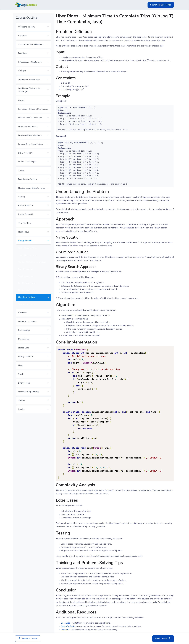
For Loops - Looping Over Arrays (33, 109)
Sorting (21, 197)
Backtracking (24, 330)
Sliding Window (25, 357)
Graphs (21, 409)
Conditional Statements (29, 80)
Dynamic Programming (28, 392)
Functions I (23, 53)
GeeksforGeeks (68, 626)
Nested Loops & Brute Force (31, 188)
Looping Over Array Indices (30, 144)
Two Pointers (24, 223)
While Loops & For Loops (30, 118)
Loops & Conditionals (28, 127)
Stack (21, 374)
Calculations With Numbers (31, 44)
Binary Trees (24, 383)
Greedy (21, 400)
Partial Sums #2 (26, 214)
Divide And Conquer (27, 321)
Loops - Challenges (27, 162)
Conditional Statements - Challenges (30, 90)
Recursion (23, 313)
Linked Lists (24, 348)
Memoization (24, 339)
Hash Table (23, 232)
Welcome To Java (26, 27)
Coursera (65, 630)
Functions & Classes (27, 179)
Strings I (22, 71)
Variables (22, 36)
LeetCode (66, 623)
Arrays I (22, 100)
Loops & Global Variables (30, 135)
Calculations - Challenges (30, 62)
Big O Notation (25, 153)
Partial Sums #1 (26, 206)
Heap (21, 365)
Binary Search (25, 241)
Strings (21, 170)
